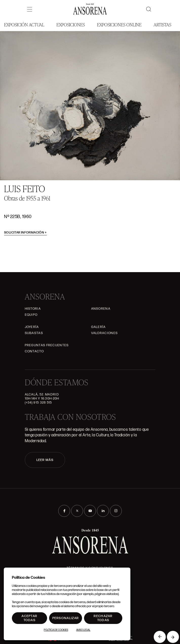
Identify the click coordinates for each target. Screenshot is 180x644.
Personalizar (66, 618)
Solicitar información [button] (25, 233)
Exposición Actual (24, 24)
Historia (33, 309)
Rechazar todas (103, 618)
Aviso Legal (83, 630)
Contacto (34, 351)
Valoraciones (105, 333)
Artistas (162, 24)
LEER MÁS (45, 460)
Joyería (32, 327)
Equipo (31, 315)
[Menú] (30, 9)
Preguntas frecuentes (47, 345)
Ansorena (101, 309)
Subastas (34, 333)
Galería (98, 327)
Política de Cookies (56, 630)
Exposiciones (71, 24)
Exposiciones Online (119, 24)
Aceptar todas (29, 618)
